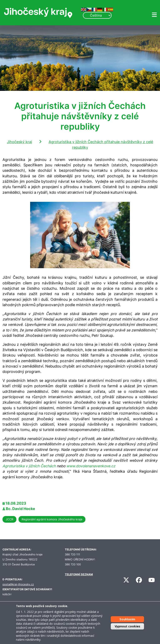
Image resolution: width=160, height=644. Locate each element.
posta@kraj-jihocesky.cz (18, 584)
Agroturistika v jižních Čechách (29, 466)
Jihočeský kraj (19, 142)
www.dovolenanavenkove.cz (91, 466)
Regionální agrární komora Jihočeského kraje (52, 519)
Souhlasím (127, 619)
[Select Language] (97, 15)
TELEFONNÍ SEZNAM (79, 574)
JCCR (9, 519)
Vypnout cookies (127, 626)
